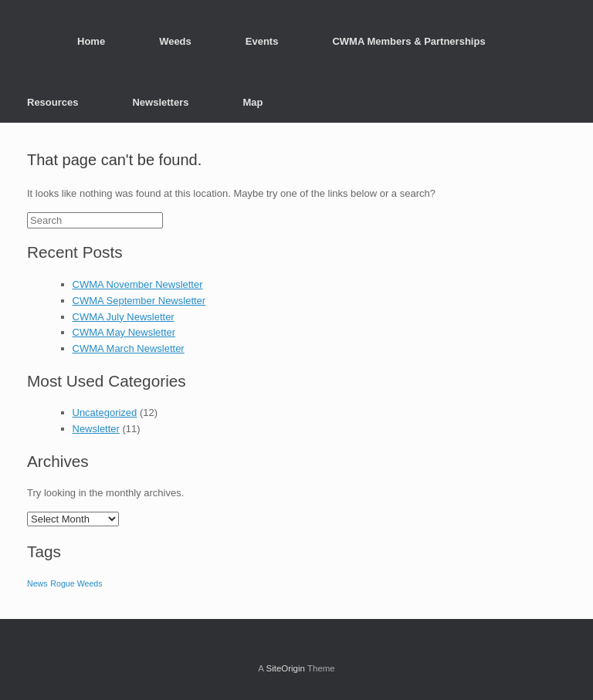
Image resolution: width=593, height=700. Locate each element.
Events (262, 41)
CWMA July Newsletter (124, 317)
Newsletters (160, 102)
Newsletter (96, 429)
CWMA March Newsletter (129, 348)
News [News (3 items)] (37, 583)
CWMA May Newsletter (124, 332)
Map (252, 102)
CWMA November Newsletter (138, 284)
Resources (53, 102)
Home (91, 41)
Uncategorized (105, 413)
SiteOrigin (285, 668)
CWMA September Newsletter (139, 301)
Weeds (175, 41)
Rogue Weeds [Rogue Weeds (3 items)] (76, 583)
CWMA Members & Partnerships (408, 41)
